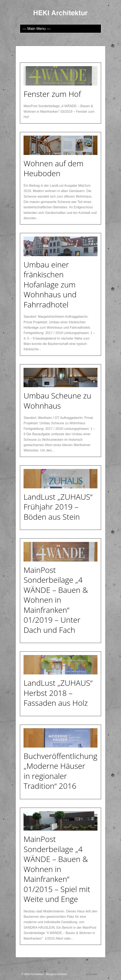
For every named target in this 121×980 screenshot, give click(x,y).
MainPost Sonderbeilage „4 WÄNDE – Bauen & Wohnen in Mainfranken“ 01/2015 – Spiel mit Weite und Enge (57, 869)
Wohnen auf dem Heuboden (53, 168)
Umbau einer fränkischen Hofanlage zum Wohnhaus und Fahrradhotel (50, 284)
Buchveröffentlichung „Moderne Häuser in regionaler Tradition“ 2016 (60, 771)
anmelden (92, 974)
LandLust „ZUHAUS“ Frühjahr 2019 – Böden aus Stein (58, 507)
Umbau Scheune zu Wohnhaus (57, 401)
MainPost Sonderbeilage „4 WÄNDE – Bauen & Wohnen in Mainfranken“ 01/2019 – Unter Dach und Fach (56, 600)
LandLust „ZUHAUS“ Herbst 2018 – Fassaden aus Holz (58, 693)
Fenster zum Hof (52, 94)
